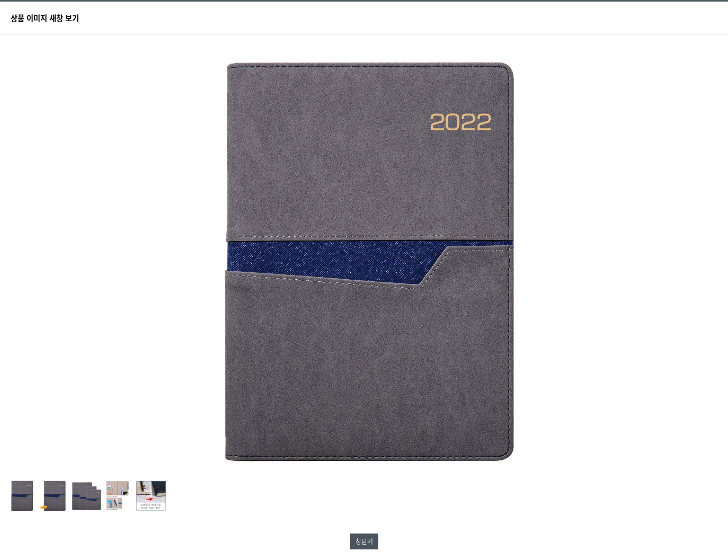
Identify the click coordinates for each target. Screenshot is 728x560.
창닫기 (364, 541)
